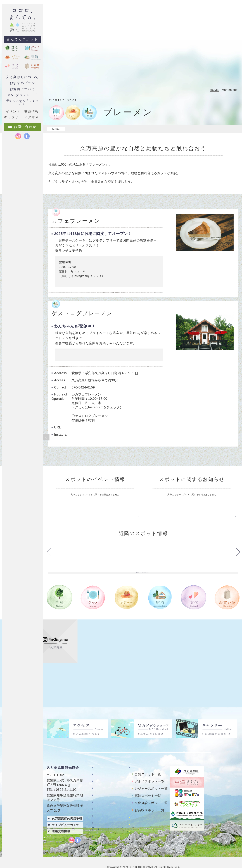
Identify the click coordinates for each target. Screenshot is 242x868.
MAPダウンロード (22, 95)
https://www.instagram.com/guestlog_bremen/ (105, 451)
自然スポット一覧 (148, 766)
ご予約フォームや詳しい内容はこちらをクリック (90, 359)
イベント (13, 111)
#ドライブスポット (82, 129)
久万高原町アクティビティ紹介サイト (151, 827)
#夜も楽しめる (162, 129)
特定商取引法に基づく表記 (109, 816)
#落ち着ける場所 (124, 133)
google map (144, 377)
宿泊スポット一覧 (148, 787)
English (234, 836)
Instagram (64, 285)
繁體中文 (234, 829)
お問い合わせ (104, 807)
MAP (72, 776)
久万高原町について (22, 77)
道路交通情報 (61, 822)
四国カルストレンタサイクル (151, 810)
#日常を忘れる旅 (80, 133)
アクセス (101, 800)
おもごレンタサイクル (147, 819)
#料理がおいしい (207, 129)
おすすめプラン (22, 83)
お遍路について (22, 89)
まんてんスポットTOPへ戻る (143, 599)
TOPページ (103, 759)
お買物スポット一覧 (150, 801)
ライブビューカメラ (66, 816)
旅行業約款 (103, 831)
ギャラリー (103, 793)
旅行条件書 (103, 824)
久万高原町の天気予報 (67, 810)
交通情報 (32, 111)
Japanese (233, 843)
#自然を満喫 (102, 133)
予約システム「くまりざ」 (22, 102)
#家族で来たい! (184, 129)
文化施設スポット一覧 (151, 794)
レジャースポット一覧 (151, 780)
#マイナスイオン (108, 129)
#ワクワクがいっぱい (136, 129)
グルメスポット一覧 (150, 773)
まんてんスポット (22, 39)
